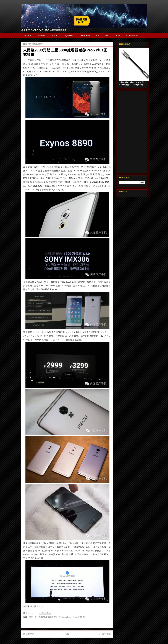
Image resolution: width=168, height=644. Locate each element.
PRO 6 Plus (83, 617)
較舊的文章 (105, 634)
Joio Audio (85, 36)
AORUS (28, 36)
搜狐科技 (39, 606)
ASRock (42, 36)
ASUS (55, 36)
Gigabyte (69, 36)
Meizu (75, 617)
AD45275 (41, 617)
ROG (118, 36)
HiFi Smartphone (65, 617)
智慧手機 (33, 617)
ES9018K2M (52, 617)
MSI (107, 36)
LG (98, 36)
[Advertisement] (132, 131)
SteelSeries (132, 36)
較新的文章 (29, 634)
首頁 (67, 634)
